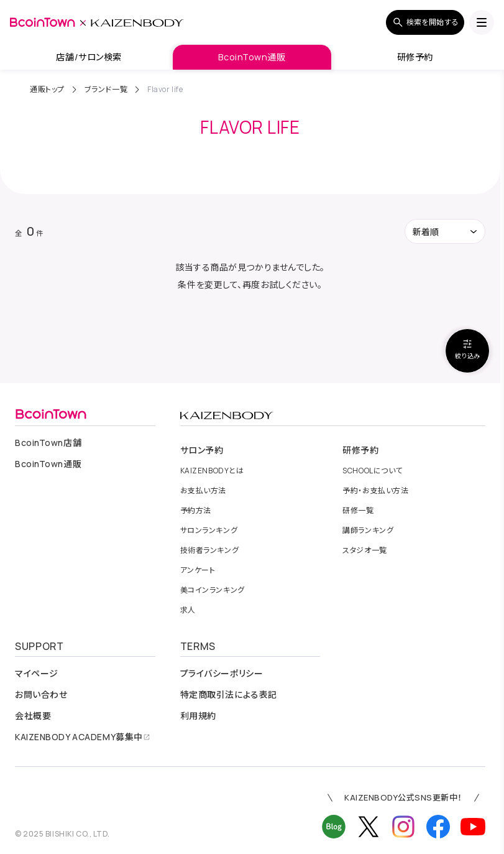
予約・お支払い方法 (375, 491)
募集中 (83, 737)
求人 (188, 610)
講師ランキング (368, 531)
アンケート (198, 570)
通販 (48, 464)
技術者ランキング (209, 550)
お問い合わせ (41, 695)
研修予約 (415, 57)
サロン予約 (202, 450)
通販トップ (47, 89)
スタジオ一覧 (364, 550)
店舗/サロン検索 (89, 57)
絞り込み (467, 349)
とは (212, 471)
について (373, 471)
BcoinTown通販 (252, 57)
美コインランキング (213, 590)
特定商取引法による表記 (229, 695)
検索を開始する (425, 22)
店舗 (48, 443)
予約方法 (196, 511)
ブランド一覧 (106, 89)
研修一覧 (358, 511)
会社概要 (33, 716)
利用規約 (198, 716)
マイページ (37, 674)
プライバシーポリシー (222, 674)
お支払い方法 (203, 491)
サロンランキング (209, 531)
